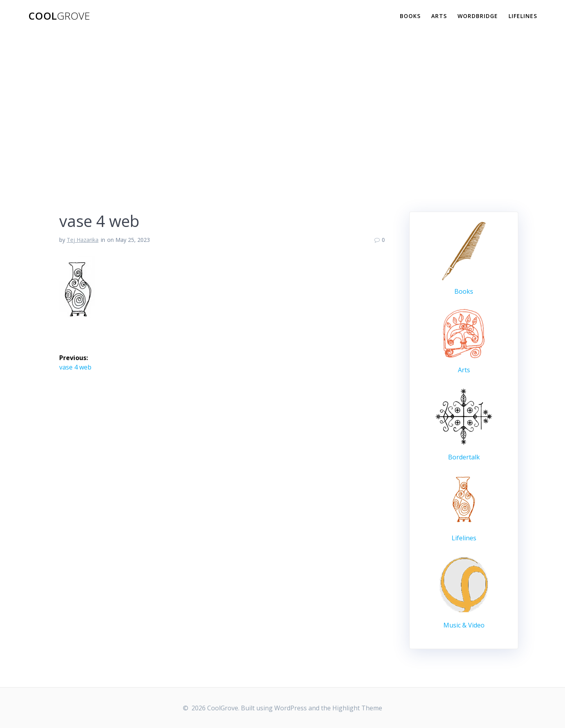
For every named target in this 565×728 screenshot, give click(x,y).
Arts (439, 16)
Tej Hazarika (83, 240)
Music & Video (464, 625)
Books (410, 16)
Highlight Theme (357, 708)
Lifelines (523, 16)
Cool (59, 16)
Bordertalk (464, 457)
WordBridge (478, 16)
